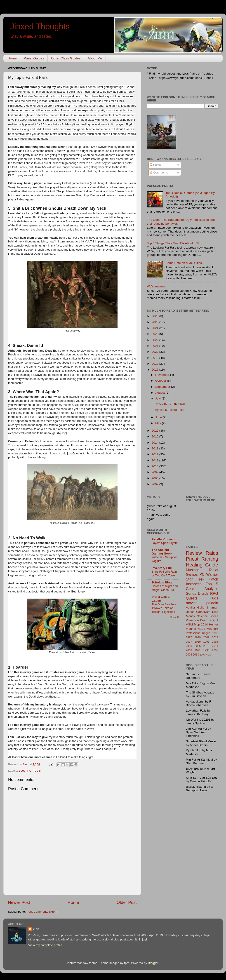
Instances (194, 584)
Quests (192, 598)
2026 (155, 316)
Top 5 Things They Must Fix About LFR (173, 243)
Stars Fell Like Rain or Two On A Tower (164, 573)
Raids (212, 553)
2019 (155, 358)
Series (191, 593)
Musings (193, 570)
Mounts (191, 629)
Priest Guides (34, 58)
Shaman (212, 608)
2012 (155, 454)
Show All (175, 617)
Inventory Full (162, 568)
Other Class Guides (66, 58)
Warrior (212, 574)
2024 (155, 328)
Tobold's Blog (162, 582)
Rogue (206, 633)
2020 (155, 352)
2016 (155, 431)
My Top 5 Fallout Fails (169, 410)
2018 (155, 364)
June (159, 417)
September (163, 387)
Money (191, 616)
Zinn (36, 929)
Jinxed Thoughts (40, 27)
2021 (155, 346)
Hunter (213, 624)
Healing (194, 565)
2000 (189, 646)
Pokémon (192, 620)
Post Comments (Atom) (42, 912)
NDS (208, 655)
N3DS (202, 629)
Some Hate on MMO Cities (184, 263)
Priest (192, 559)
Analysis (211, 589)
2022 (155, 340)
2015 (155, 436)
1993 (206, 642)
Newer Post (19, 902)
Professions (193, 633)
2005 (198, 646)
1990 (215, 633)
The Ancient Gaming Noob (162, 552)
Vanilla (191, 608)
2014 (155, 443)
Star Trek (195, 579)
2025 (155, 322)
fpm (127, 963)
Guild (201, 608)
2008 (155, 478)
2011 (155, 460)
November (163, 375)
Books (190, 612)
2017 (155, 370)
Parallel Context (163, 539)
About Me (95, 58)
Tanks (213, 570)
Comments (159, 173)
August (160, 393)
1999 (198, 637)
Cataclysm (203, 612)
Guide (212, 565)
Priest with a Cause (161, 599)
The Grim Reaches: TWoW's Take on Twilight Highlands (164, 608)
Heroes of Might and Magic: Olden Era (165, 588)
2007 (155, 484)
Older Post (127, 902)
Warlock (213, 629)
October (161, 381)
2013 (155, 448)
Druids (203, 593)
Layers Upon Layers (165, 543)
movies (192, 603)
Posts (155, 165)
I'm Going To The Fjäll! (170, 404)
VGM (190, 624)
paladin (212, 603)
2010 (155, 466)
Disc (215, 612)
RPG (214, 593)
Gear (190, 589)
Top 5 (37, 771)
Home (12, 58)
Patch (213, 579)
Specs (214, 616)
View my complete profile (45, 945)
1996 (206, 650)
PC (29, 771)
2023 (155, 334)
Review (194, 553)
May (159, 423)
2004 (202, 655)
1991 (198, 650)
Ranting (210, 559)
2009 (155, 472)
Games (192, 574)
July (158, 398)
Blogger (153, 963)
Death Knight (209, 620)
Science (202, 616)
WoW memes (156, 286)
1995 (215, 642)
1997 (22, 771)
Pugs (214, 598)
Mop (197, 624)
